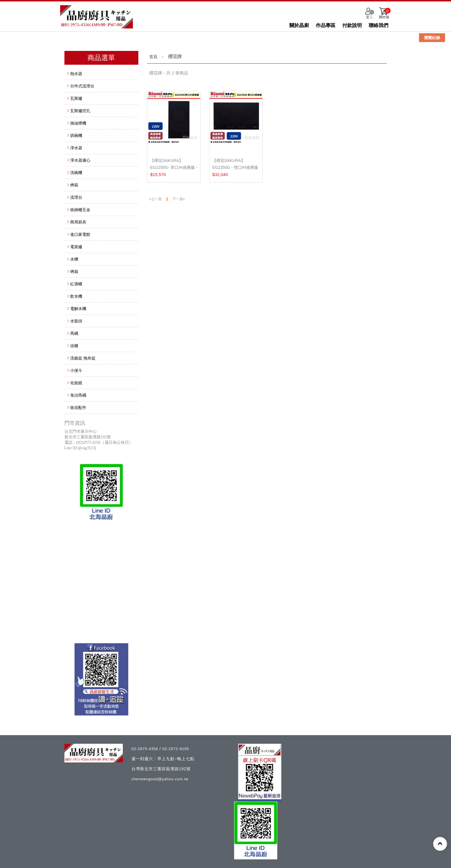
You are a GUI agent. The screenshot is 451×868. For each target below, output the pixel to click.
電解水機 (78, 309)
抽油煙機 (78, 123)
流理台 (76, 197)
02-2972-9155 (176, 749)
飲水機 (76, 296)
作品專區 (326, 25)
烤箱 (74, 185)
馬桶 (74, 333)
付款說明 (352, 25)
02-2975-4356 (146, 749)
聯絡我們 (379, 25)
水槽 (74, 259)
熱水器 (76, 74)
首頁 (153, 57)
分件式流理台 (82, 86)
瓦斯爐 (76, 98)
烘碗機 (76, 135)
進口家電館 (80, 234)
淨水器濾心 (80, 160)
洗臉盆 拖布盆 (83, 358)
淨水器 (76, 148)
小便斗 (76, 370)
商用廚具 (78, 222)
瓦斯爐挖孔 (80, 111)
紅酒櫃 (76, 284)
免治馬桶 (78, 395)
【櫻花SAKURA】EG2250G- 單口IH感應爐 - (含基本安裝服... (174, 167)
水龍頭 (76, 321)
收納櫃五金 (80, 210)
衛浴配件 (78, 408)
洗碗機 (76, 173)
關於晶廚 (299, 25)
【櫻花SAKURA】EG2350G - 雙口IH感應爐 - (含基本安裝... (235, 167)
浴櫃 (74, 346)
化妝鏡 (76, 383)
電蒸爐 (76, 247)
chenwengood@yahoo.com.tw (160, 779)
